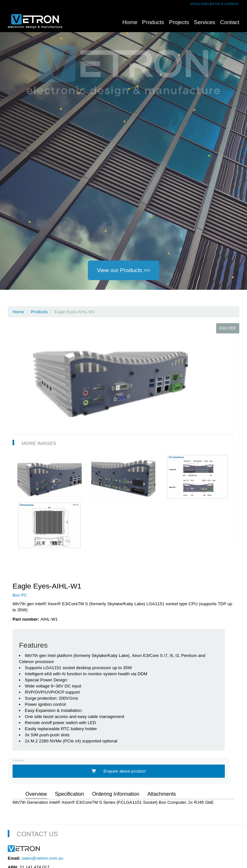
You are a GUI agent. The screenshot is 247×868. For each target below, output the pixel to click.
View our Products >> (123, 270)
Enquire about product (119, 771)
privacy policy (200, 4)
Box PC (20, 595)
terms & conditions (225, 4)
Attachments (162, 794)
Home (130, 22)
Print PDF (228, 328)
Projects (179, 22)
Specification (70, 794)
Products (153, 22)
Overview (36, 794)
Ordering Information (116, 794)
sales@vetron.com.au (43, 858)
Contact (230, 22)
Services (205, 22)
